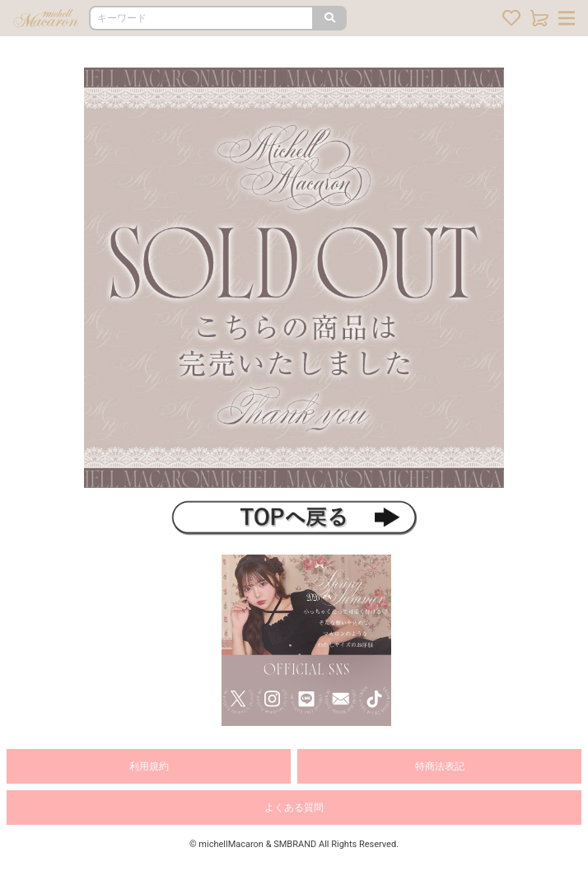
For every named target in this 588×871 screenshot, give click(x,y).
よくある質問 (294, 808)
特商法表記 (440, 766)
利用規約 (149, 766)
